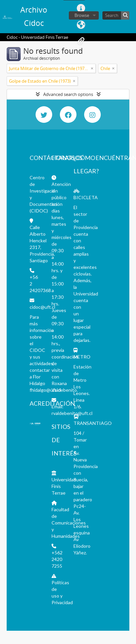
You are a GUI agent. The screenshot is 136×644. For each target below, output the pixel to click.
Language (81, 25)
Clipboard (81, 41)
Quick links (81, 8)
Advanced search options (68, 94)
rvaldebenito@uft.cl (72, 413)
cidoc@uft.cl (42, 307)
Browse (82, 15)
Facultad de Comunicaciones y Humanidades (69, 523)
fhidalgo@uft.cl (45, 390)
